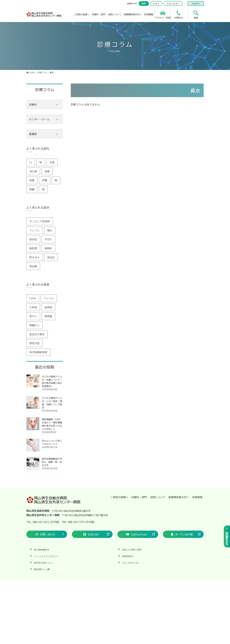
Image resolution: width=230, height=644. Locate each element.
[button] (47, 534)
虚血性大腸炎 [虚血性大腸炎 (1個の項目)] (37, 334)
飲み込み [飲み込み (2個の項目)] (34, 257)
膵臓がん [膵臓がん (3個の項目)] (34, 325)
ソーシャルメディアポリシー (46, 556)
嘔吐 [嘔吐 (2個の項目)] (50, 230)
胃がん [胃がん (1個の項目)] (33, 316)
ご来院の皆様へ (119, 497)
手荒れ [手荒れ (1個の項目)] (48, 239)
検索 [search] (196, 18)
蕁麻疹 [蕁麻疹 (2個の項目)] (48, 248)
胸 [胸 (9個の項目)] (56, 180)
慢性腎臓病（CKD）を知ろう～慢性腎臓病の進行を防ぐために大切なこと (52, 424)
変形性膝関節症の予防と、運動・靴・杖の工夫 (52, 462)
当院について (158, 497)
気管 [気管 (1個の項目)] (52, 162)
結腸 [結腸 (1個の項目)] (32, 180)
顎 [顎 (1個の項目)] (43, 189)
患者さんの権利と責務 (132, 550)
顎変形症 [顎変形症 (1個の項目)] (34, 343)
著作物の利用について (44, 563)
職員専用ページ (42, 569)
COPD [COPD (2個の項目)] (33, 298)
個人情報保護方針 (42, 550)
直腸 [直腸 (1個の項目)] (47, 171)
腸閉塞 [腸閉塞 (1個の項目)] (48, 316)
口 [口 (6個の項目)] (31, 162)
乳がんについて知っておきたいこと (52, 442)
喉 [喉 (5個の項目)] (41, 162)
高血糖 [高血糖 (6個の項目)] (33, 266)
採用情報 (197, 497)
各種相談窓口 (128, 556)
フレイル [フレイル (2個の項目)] (34, 230)
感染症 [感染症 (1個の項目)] (33, 239)
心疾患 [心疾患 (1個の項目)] (33, 307)
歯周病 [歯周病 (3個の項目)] (48, 307)
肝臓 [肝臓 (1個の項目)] (45, 180)
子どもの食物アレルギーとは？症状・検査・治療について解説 (52, 403)
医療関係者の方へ (179, 497)
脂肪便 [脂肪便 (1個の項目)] (33, 248)
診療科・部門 (139, 497)
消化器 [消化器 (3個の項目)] (33, 171)
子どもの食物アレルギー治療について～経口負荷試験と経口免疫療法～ (52, 381)
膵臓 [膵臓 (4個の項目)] (32, 189)
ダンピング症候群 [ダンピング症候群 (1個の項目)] (40, 221)
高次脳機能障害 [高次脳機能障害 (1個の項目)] (38, 352)
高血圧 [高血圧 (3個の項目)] (51, 257)
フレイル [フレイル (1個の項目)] (49, 298)
